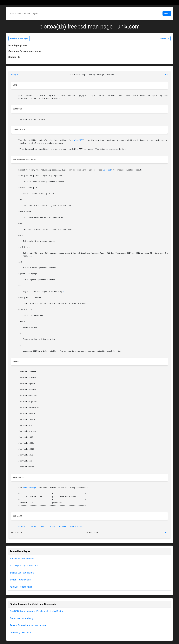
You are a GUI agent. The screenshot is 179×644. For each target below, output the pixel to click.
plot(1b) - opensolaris (20, 580)
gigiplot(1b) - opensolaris (22, 573)
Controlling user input (20, 632)
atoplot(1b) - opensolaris (22, 559)
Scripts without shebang (22, 618)
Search (167, 13)
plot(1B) (15, 75)
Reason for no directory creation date (28, 625)
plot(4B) (79, 140)
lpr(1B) (107, 170)
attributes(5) (30, 488)
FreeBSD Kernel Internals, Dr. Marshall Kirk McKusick (36, 611)
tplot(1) (34, 526)
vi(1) (66, 292)
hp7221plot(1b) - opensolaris (24, 566)
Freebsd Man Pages (19, 38)
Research (165, 38)
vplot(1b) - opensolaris (21, 587)
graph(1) (23, 526)
